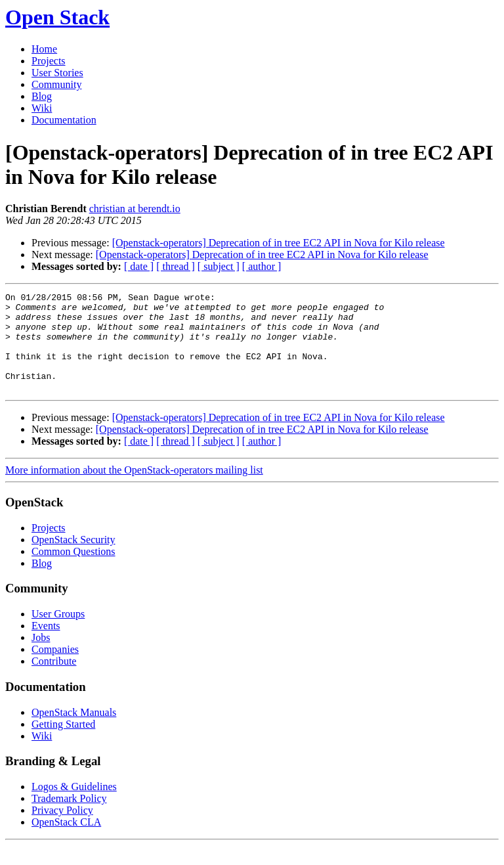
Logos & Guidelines (74, 806)
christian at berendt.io (135, 209)
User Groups (58, 633)
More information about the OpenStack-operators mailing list (134, 490)
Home (44, 49)
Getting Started (63, 744)
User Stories (57, 73)
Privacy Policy (62, 830)
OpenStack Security (73, 559)
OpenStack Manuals (74, 732)
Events (46, 645)
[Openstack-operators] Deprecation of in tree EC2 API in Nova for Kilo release (279, 243)
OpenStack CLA (66, 842)
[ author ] (262, 266)
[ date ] (139, 266)
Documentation (64, 120)
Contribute (54, 681)
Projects (49, 61)
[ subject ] (219, 266)
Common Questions (73, 571)
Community (56, 84)
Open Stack (57, 17)
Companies (55, 669)
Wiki (42, 108)
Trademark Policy (69, 818)
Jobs (41, 657)
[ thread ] (176, 266)
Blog (42, 96)
